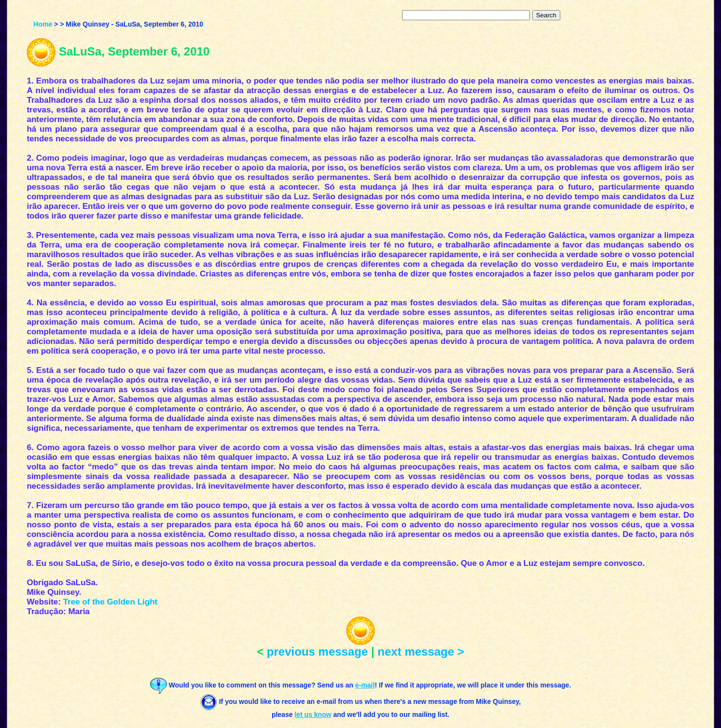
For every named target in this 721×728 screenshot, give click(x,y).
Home (43, 24)
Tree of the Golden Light (111, 602)
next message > (421, 652)
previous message (317, 652)
